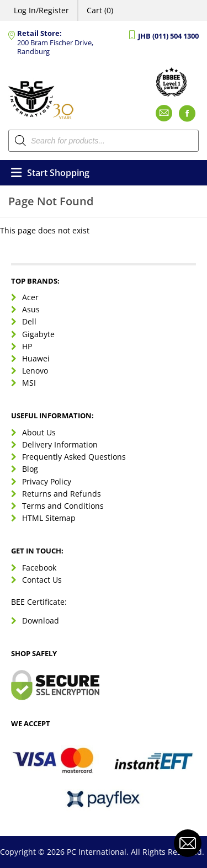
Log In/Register (41, 10)
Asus (31, 309)
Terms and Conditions (63, 506)
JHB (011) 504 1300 (168, 36)
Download (41, 621)
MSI (29, 383)
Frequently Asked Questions (74, 457)
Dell (29, 321)
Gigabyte (38, 334)
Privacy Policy (47, 481)
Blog (30, 469)
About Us (39, 432)
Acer (30, 297)
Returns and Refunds (62, 494)
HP (27, 346)
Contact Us (42, 580)
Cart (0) (100, 10)
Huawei (36, 358)
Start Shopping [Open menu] (50, 173)
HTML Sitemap (49, 518)
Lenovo (35, 371)
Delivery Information (60, 444)
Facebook (39, 568)
